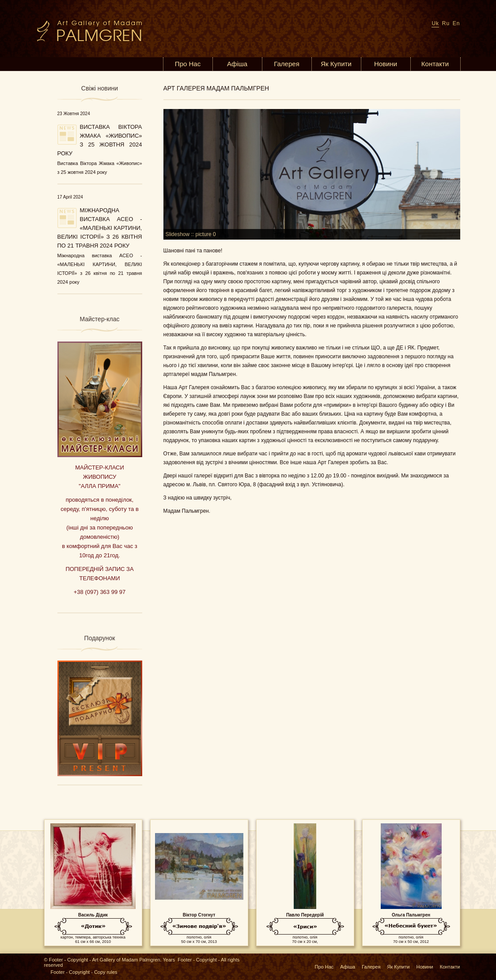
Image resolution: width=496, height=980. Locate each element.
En (456, 23)
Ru (446, 23)
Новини (386, 64)
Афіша (237, 64)
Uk (435, 23)
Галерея (287, 64)
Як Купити (336, 64)
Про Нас (188, 64)
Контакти (435, 64)
